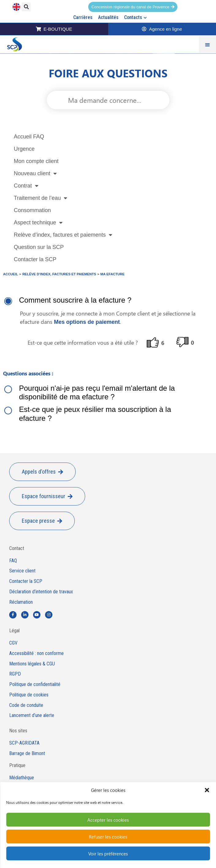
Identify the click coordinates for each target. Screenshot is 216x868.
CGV (13, 643)
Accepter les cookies (108, 820)
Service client (22, 571)
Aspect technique (38, 223)
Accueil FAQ (29, 137)
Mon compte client (36, 161)
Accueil (11, 274)
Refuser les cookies (108, 837)
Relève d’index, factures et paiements (63, 235)
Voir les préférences (108, 854)
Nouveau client (35, 173)
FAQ (13, 561)
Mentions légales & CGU (32, 664)
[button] (207, 790)
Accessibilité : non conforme (36, 653)
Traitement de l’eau (40, 198)
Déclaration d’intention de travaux (41, 592)
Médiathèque (22, 778)
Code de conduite (26, 705)
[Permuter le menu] (207, 45)
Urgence (24, 149)
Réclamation (21, 602)
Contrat (26, 186)
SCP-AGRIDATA (24, 743)
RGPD (15, 674)
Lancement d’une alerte (32, 715)
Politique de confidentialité (35, 684)
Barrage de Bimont (27, 754)
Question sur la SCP (39, 247)
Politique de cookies (29, 695)
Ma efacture (113, 274)
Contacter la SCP (35, 259)
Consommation (32, 210)
